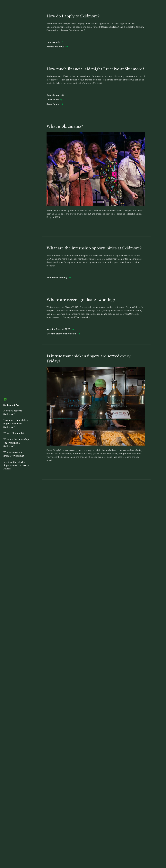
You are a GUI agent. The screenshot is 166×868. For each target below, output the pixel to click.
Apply (134, 6)
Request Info (108, 6)
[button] (149, 6)
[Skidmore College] (22, 6)
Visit (123, 6)
